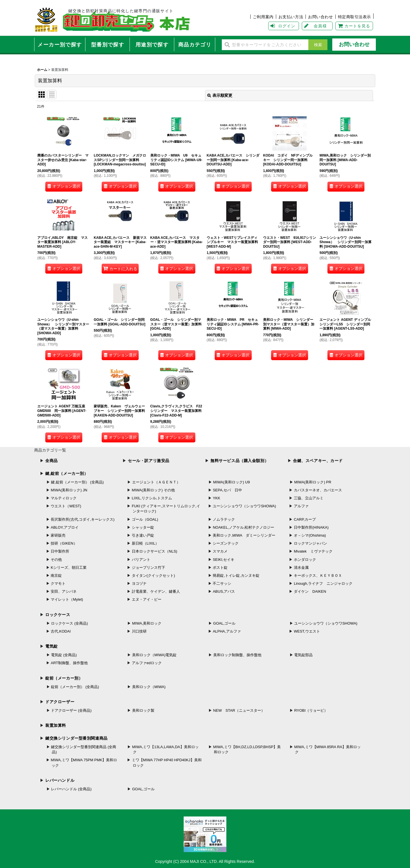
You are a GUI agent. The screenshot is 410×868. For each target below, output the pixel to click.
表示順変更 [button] (220, 95)
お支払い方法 (291, 17)
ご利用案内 (263, 17)
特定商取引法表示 (355, 17)
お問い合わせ (320, 17)
